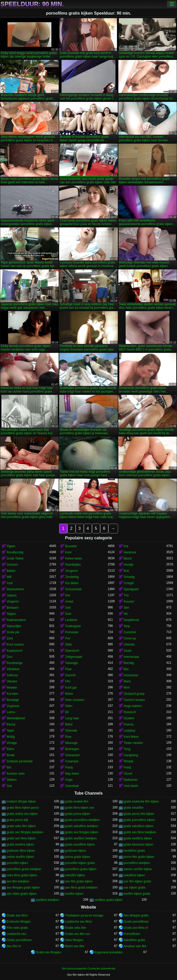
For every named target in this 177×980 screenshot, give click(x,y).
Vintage (12, 743)
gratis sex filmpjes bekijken (25, 832)
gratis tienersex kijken (138, 845)
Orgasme (13, 706)
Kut (126, 546)
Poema (129, 724)
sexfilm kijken (74, 894)
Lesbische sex (16, 934)
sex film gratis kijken (79, 881)
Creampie (72, 761)
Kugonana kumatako (109, 952)
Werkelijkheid (16, 718)
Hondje (129, 565)
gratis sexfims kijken (20, 845)
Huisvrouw (131, 675)
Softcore (12, 675)
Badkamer (131, 780)
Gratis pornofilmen (136, 922)
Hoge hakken (133, 706)
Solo (68, 614)
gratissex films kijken (21, 851)
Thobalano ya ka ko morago (84, 915)
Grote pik (13, 632)
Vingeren (13, 602)
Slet (126, 608)
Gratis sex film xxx (77, 934)
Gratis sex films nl (136, 928)
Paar (68, 669)
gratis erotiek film (77, 802)
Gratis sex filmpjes (48, 952)
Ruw (68, 737)
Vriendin (129, 645)
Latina (11, 712)
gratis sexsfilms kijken (80, 845)
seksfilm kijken (75, 875)
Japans (12, 595)
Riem (127, 681)
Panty (69, 767)
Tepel (10, 731)
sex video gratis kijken (22, 894)
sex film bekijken (18, 881)
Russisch (130, 712)
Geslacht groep (134, 694)
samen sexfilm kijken (138, 869)
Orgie (69, 780)
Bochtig (129, 663)
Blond (128, 559)
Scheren (12, 565)
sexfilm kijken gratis (137, 894)
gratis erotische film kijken (141, 802)
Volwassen (72, 755)
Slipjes (11, 614)
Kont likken (131, 737)
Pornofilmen (132, 934)
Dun (9, 657)
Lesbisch (71, 620)
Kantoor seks (16, 774)
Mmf (127, 688)
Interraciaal (131, 657)
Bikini (69, 724)
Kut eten (12, 694)
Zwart (128, 651)
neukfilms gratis (134, 851)
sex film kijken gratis (137, 881)
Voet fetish (131, 786)
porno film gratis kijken (139, 857)
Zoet (10, 638)
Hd (126, 614)
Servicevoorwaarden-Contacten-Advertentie (89, 968)
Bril (9, 767)
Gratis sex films (17, 915)
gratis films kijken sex (80, 808)
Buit (126, 571)
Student (129, 718)
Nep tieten (72, 774)
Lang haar (72, 718)
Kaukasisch (14, 651)
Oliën (69, 706)
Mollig (11, 737)
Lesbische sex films (78, 922)
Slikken (12, 780)
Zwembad (72, 786)
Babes (11, 571)
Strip (127, 626)
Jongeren (71, 571)
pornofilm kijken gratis (80, 863)
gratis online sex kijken (22, 814)
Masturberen (15, 589)
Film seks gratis (17, 928)
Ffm (68, 681)
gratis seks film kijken (21, 826)
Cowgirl (129, 583)
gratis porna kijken (77, 814)
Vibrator (12, 681)
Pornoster (72, 632)
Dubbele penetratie (20, 761)
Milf (9, 577)
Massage (71, 743)
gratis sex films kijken (21, 838)
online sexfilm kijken (20, 857)
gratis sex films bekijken (140, 832)
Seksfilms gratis (134, 940)
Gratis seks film (76, 928)
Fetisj (127, 767)
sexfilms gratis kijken (109, 900)
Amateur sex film (135, 946)
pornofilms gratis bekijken (24, 869)
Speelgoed (131, 589)
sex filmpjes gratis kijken (23, 888)
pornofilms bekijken (137, 863)
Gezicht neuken (134, 700)
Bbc (126, 669)
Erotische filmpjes (19, 922)
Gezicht (70, 675)
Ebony (11, 724)
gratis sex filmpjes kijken (82, 832)
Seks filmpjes (74, 940)
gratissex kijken (76, 851)
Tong (127, 749)
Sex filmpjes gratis (136, 915)
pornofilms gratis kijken (81, 869)
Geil (68, 608)
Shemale (71, 731)
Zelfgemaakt (74, 657)
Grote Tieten (15, 559)
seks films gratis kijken (22, 875)
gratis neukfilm (134, 808)
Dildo (69, 645)
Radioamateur (16, 620)
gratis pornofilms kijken (139, 820)
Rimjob (128, 761)
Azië (10, 583)
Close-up (130, 638)
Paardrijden (73, 565)
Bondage (13, 700)
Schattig (129, 577)
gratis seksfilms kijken (139, 826)
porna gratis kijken (77, 857)
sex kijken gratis (135, 888)
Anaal (69, 602)
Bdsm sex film (75, 946)
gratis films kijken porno (23, 808)
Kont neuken (15, 645)
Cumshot (130, 632)
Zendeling (72, 577)
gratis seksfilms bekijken (82, 826)
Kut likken (72, 583)
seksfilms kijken (134, 875)
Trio (126, 595)
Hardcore (130, 552)
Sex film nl (14, 946)
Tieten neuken (133, 743)
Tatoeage (71, 663)
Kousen (129, 602)
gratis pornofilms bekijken (82, 820)
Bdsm (69, 694)
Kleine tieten (74, 559)
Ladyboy (129, 731)
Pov (68, 638)
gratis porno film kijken (139, 814)
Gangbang (131, 755)
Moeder (12, 688)
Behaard (12, 608)
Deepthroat (131, 620)
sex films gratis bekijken (81, 888)
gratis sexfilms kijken (138, 838)
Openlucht (72, 651)
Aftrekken (13, 669)
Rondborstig (15, 552)
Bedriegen (72, 749)
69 (67, 712)
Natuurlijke (14, 626)
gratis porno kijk (17, 820)
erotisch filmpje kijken (21, 802)
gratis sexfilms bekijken (81, 838)
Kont (68, 552)
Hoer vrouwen (75, 700)
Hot (67, 595)
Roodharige (15, 663)
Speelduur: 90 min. (32, 4)
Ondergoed (73, 626)
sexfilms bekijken (48, 900)
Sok (9, 786)
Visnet (128, 774)
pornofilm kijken (17, 863)
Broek (11, 755)
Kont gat (71, 688)
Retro (10, 749)
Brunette (71, 546)
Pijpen (11, 546)
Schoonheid (73, 589)
